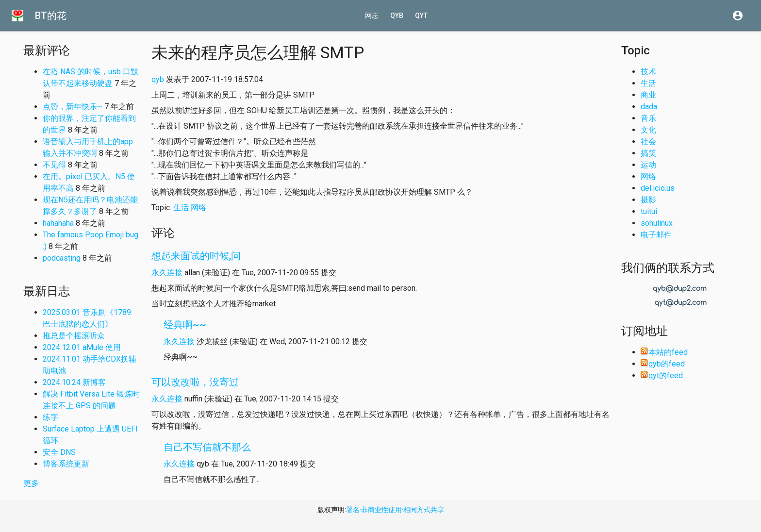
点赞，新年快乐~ (73, 107)
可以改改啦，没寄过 (195, 382)
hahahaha (58, 223)
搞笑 (648, 153)
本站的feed (664, 352)
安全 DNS (59, 452)
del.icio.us (658, 188)
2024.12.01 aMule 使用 (82, 347)
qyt (421, 16)
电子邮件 (656, 235)
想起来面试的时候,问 (196, 256)
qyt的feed (662, 375)
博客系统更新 (66, 464)
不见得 (54, 165)
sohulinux (657, 223)
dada (649, 107)
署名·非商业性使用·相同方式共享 (395, 510)
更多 (31, 483)
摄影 (648, 200)
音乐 (648, 118)
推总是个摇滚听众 (74, 336)
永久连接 (167, 273)
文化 (648, 130)
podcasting (62, 258)
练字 (50, 417)
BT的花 (51, 16)
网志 (372, 16)
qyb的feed (663, 364)
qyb (397, 16)
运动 (648, 165)
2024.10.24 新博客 (74, 382)
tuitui (649, 211)
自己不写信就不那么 (207, 447)
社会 (648, 141)
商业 (648, 95)
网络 (199, 208)
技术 (648, 72)
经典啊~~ (185, 325)
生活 (181, 208)
